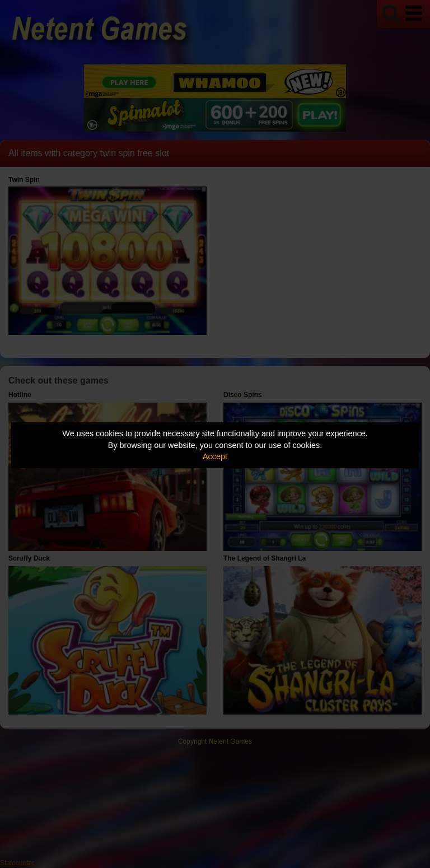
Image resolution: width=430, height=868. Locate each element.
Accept (215, 456)
